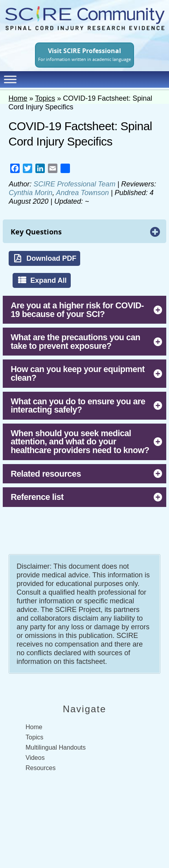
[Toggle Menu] (10, 79)
